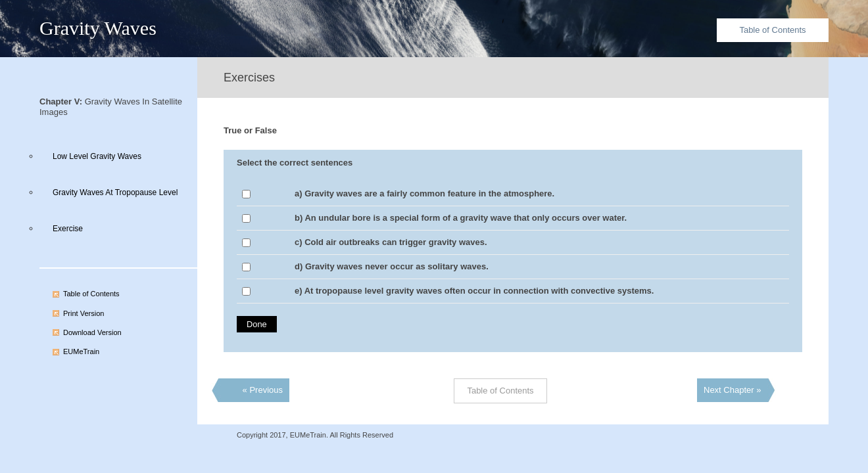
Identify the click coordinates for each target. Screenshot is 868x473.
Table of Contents (772, 30)
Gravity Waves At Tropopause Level (115, 192)
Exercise (68, 229)
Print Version (84, 313)
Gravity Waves (98, 28)
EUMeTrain (81, 351)
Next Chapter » (732, 390)
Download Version (92, 332)
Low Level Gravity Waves (97, 156)
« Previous (263, 390)
